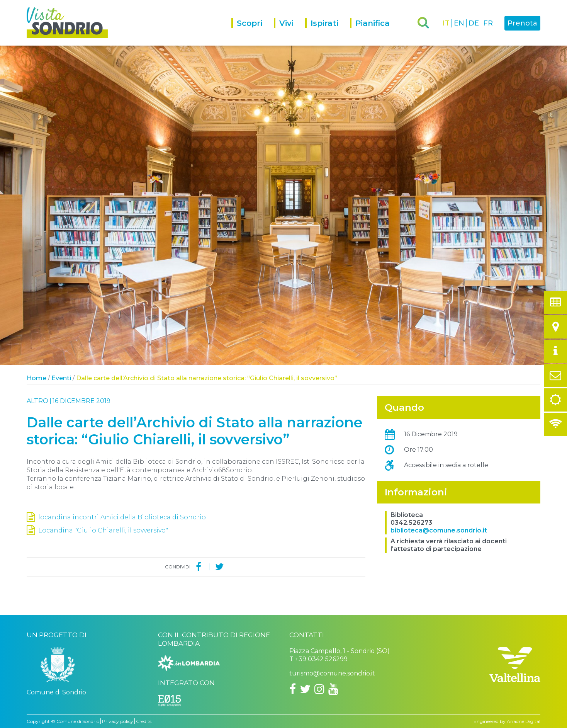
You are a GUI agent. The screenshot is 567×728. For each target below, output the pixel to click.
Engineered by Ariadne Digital (507, 721)
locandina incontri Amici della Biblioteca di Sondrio (122, 517)
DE (474, 23)
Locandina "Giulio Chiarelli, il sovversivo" (103, 530)
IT (446, 23)
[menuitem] (253, 32)
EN (459, 23)
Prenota (522, 23)
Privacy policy (118, 721)
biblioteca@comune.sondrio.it (439, 530)
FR (488, 23)
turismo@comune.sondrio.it (332, 673)
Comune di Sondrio (78, 721)
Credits (144, 721)
